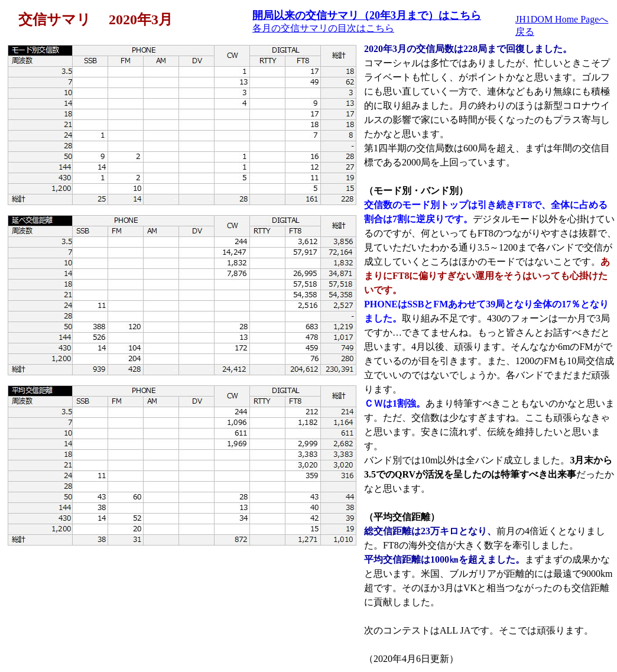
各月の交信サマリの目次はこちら (323, 28)
